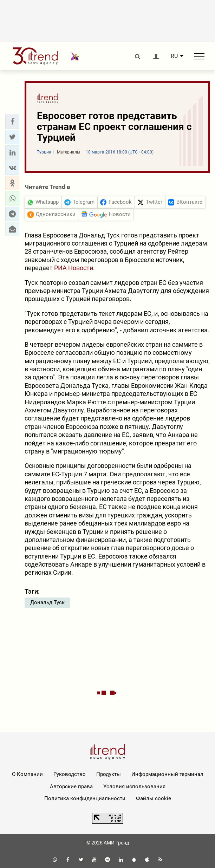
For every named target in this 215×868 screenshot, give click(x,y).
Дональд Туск (47, 602)
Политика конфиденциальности (85, 798)
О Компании (27, 774)
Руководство (70, 774)
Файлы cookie (154, 798)
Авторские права (71, 787)
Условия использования (134, 787)
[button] (12, 122)
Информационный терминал (167, 774)
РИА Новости (74, 268)
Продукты (109, 774)
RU (174, 56)
